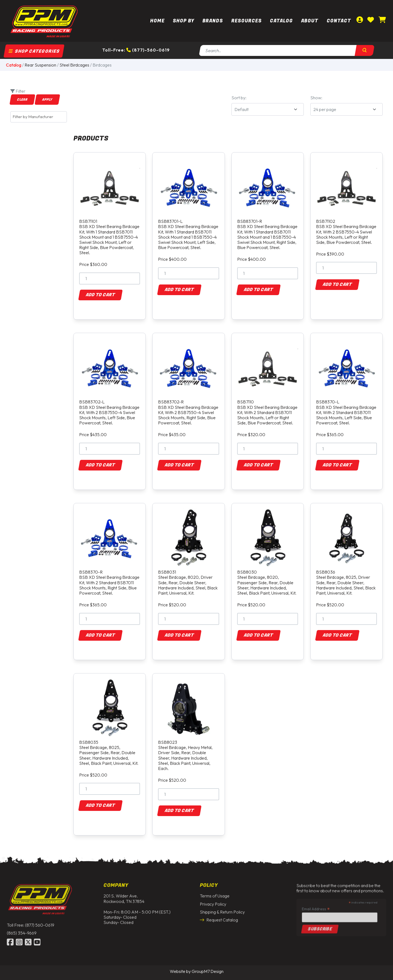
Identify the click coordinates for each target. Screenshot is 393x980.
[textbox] (40, 117)
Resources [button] (247, 21)
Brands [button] (213, 21)
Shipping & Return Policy (222, 908)
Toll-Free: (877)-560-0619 (136, 50)
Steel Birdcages (74, 65)
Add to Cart (100, 295)
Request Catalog (219, 916)
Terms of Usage (215, 892)
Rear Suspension (40, 65)
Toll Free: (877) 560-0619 (31, 921)
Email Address (316, 905)
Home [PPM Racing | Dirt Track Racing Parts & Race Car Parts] (157, 21)
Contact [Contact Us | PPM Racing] (339, 21)
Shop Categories (34, 51)
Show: (316, 98)
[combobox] (39, 117)
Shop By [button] (184, 21)
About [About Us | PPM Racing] (310, 21)
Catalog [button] (281, 21)
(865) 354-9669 (22, 929)
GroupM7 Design (208, 971)
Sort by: (239, 98)
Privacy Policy (213, 900)
